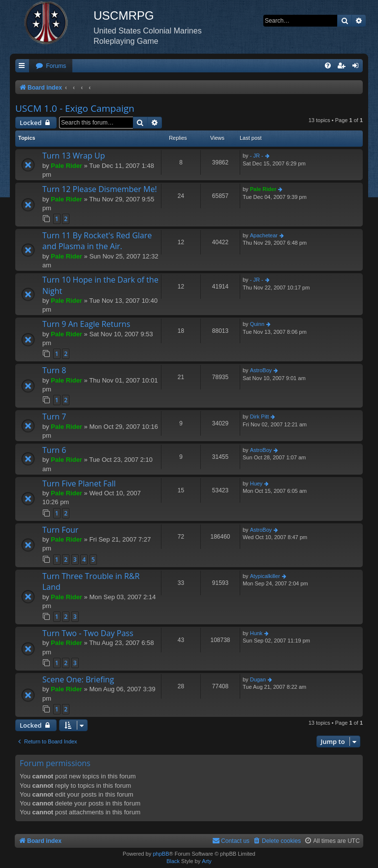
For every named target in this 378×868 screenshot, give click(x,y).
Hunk (256, 633)
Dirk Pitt (260, 417)
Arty (207, 861)
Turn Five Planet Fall (79, 483)
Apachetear (264, 235)
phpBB (161, 854)
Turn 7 (54, 417)
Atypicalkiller (265, 576)
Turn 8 (54, 370)
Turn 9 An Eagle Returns (86, 324)
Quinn (257, 324)
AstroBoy (261, 370)
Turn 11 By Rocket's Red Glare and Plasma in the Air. (97, 241)
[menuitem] (51, 66)
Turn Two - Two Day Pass (88, 633)
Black (173, 861)
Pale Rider (66, 166)
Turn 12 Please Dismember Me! (100, 189)
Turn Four (60, 530)
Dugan (258, 679)
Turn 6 (54, 450)
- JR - (257, 156)
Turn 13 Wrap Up (74, 156)
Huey (256, 483)
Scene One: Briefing (78, 679)
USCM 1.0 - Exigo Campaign (75, 108)
